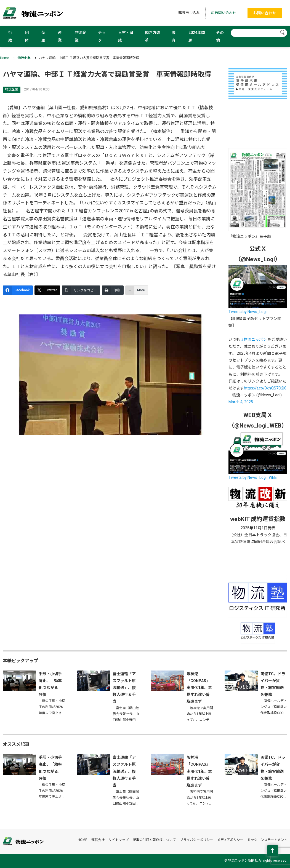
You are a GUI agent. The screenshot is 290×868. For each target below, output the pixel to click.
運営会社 (98, 840)
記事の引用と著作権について (154, 840)
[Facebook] (18, 290)
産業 (60, 36)
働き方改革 (153, 36)
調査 (174, 36)
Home (5, 58)
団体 (27, 36)
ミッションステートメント (267, 840)
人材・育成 (126, 36)
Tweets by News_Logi (248, 312)
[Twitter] (47, 290)
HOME (83, 840)
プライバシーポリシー (196, 840)
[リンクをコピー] (81, 290)
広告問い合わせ (224, 13)
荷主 (43, 36)
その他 (220, 36)
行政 (10, 36)
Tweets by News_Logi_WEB (253, 477)
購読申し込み (189, 13)
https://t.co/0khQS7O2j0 (265, 388)
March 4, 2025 (241, 402)
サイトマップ (119, 840)
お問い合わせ (265, 13)
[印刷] (113, 290)
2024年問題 (197, 36)
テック (102, 36)
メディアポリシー (230, 840)
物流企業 (81, 36)
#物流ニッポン (254, 340)
